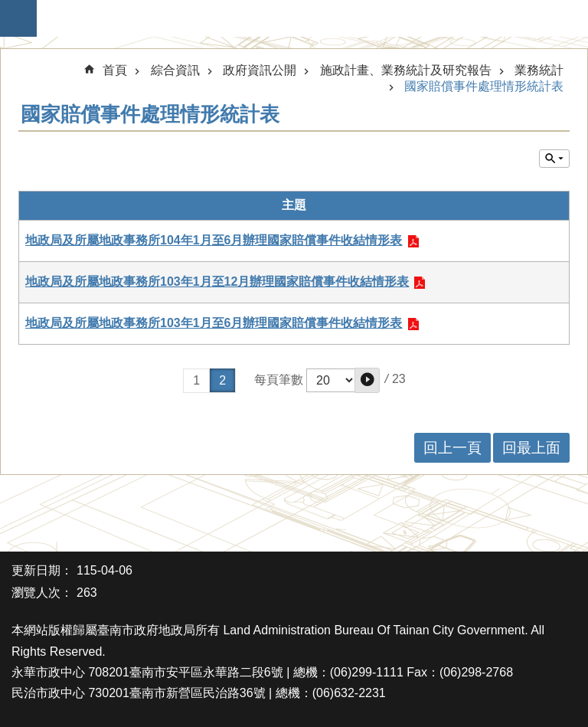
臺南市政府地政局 (302, 18)
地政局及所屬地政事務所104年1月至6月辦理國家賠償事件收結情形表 (214, 240)
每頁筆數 (279, 380)
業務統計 (539, 70)
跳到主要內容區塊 (8, 8)
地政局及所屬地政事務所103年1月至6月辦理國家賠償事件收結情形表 (214, 323)
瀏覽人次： (42, 593)
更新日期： (42, 570)
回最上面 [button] (531, 448)
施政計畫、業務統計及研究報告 (406, 70)
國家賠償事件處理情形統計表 (484, 86)
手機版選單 (18, 18)
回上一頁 (452, 448)
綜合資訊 (175, 70)
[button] (367, 380)
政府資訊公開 (260, 70)
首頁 (115, 70)
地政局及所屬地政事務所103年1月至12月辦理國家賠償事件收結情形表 (217, 282)
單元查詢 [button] (554, 159)
